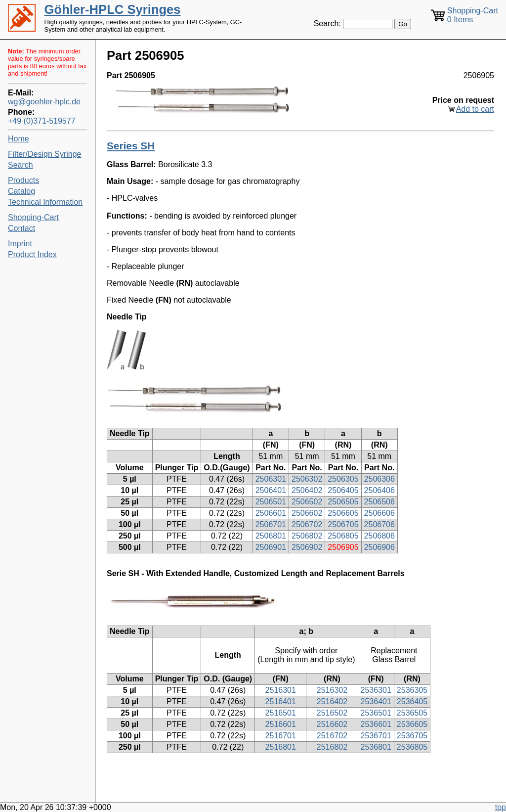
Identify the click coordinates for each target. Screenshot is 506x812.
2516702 (332, 736)
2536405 (412, 701)
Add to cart (475, 109)
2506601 (271, 513)
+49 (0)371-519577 (42, 121)
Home (19, 139)
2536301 (376, 690)
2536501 (376, 713)
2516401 (281, 701)
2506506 (379, 502)
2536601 (376, 724)
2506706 (379, 524)
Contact (21, 228)
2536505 (412, 713)
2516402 (332, 701)
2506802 (307, 536)
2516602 (332, 724)
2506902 (307, 547)
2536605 (412, 724)
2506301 (271, 479)
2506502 (307, 502)
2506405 (343, 490)
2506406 (379, 490)
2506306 (379, 479)
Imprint (20, 244)
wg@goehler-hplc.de (44, 102)
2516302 (332, 690)
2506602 (307, 513)
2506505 (343, 502)
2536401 (376, 701)
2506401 (271, 490)
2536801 (376, 747)
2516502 (332, 713)
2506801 (271, 536)
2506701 (271, 524)
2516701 (281, 736)
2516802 (332, 747)
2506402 (307, 490)
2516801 (281, 747)
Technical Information (45, 202)
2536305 (412, 690)
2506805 (343, 536)
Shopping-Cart (33, 217)
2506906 (379, 547)
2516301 (281, 690)
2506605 (343, 513)
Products (23, 180)
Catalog (21, 191)
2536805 (412, 747)
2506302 (307, 479)
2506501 (271, 502)
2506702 (307, 524)
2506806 (379, 536)
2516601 (281, 724)
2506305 (343, 479)
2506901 (271, 547)
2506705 (343, 524)
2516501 (281, 713)
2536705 (412, 736)
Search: (327, 23)
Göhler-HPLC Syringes (113, 9)
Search (21, 165)
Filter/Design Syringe (45, 154)
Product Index (32, 254)
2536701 (376, 736)
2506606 (379, 513)
